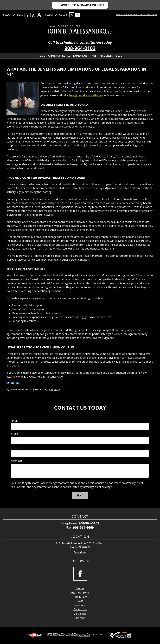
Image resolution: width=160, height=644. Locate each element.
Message (17, 461)
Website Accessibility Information (136, 14)
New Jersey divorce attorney (86, 95)
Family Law (80, 56)
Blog (119, 56)
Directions (80, 552)
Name (15, 421)
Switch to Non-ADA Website (82, 5)
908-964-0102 (80, 48)
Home (41, 56)
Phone (15, 448)
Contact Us (80, 609)
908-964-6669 (83, 527)
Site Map (80, 618)
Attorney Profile (59, 56)
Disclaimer (80, 614)
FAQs (93, 56)
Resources (106, 56)
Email (15, 434)
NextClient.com (84, 636)
